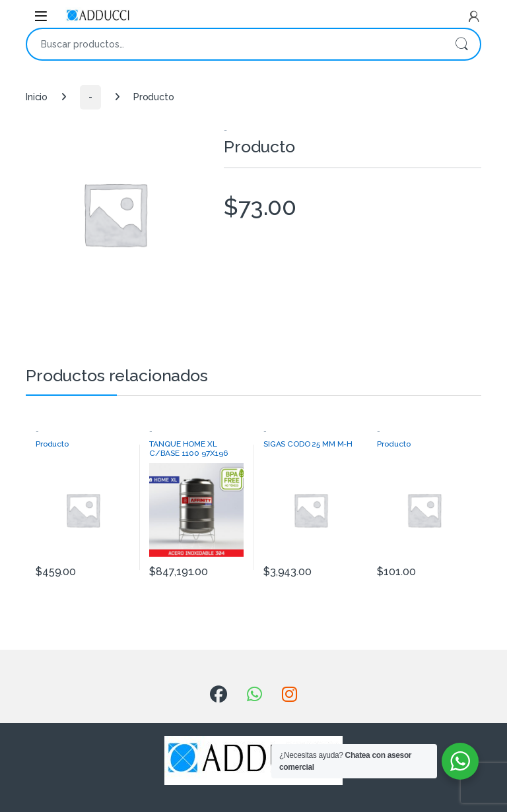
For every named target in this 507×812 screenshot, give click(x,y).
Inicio (37, 97)
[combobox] (235, 44)
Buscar (461, 44)
